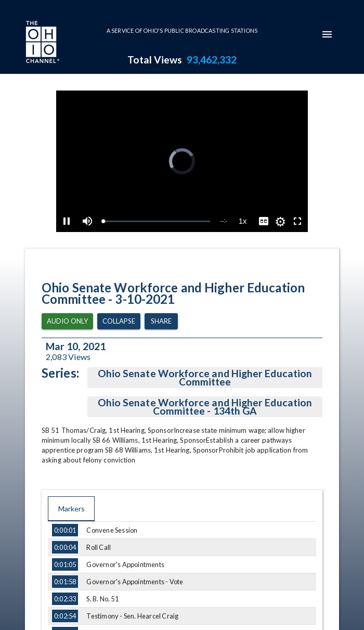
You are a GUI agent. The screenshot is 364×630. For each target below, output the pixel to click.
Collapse (119, 321)
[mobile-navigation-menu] (327, 34)
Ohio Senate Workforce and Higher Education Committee (205, 378)
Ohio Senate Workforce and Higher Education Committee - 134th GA (205, 407)
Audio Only (67, 321)
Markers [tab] (71, 509)
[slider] (156, 221)
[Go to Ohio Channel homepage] (42, 43)
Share (161, 321)
